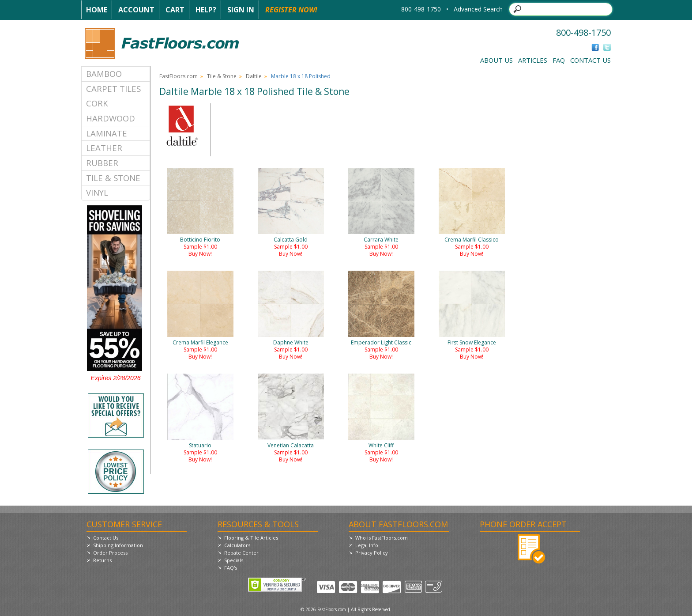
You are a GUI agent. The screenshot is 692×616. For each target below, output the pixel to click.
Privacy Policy (372, 553)
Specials (234, 560)
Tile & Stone (113, 178)
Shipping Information (118, 545)
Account (136, 10)
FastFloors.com (179, 76)
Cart (175, 10)
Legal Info (367, 545)
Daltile (254, 76)
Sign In (241, 10)
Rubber (102, 163)
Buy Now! (200, 254)
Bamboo (104, 74)
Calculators (237, 545)
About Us (496, 60)
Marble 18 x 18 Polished (301, 76)
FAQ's (231, 568)
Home (97, 10)
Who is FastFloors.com (382, 538)
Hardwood (111, 118)
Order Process (110, 553)
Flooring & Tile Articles (251, 538)
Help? (206, 10)
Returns (102, 560)
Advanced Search (478, 9)
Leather (104, 148)
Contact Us (590, 60)
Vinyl (97, 192)
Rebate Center (241, 553)
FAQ (559, 60)
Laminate (107, 133)
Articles (533, 60)
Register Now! (291, 10)
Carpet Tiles (113, 89)
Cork (97, 103)
